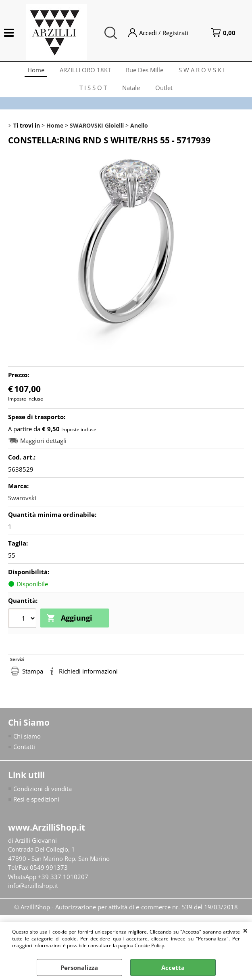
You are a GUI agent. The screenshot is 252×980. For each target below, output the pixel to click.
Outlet (165, 91)
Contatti (24, 751)
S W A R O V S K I (203, 71)
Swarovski (22, 502)
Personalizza (79, 967)
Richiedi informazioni (88, 675)
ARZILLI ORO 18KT (85, 71)
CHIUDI (245, 930)
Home (35, 71)
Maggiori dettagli (43, 445)
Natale (131, 91)
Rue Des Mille (145, 71)
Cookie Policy (149, 945)
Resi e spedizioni (36, 804)
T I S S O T (92, 91)
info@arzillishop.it (33, 890)
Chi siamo (27, 740)
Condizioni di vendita (43, 793)
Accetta (173, 967)
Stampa (33, 675)
